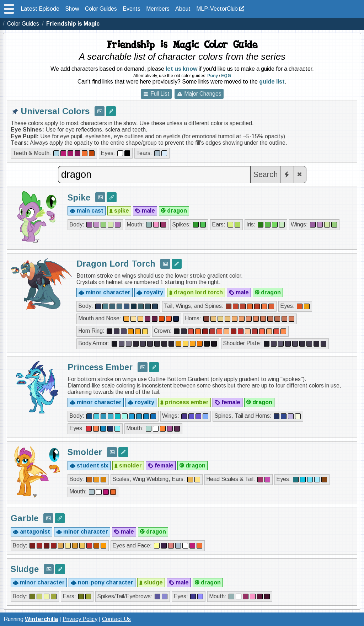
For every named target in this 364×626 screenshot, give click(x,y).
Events (132, 9)
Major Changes (203, 94)
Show (72, 9)
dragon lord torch (198, 292)
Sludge (25, 569)
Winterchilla (41, 619)
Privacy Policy (80, 619)
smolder (130, 466)
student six (93, 466)
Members (158, 9)
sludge (153, 582)
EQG (226, 76)
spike (122, 211)
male (148, 211)
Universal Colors (55, 111)
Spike (79, 197)
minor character (108, 292)
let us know (181, 69)
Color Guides (101, 9)
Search (265, 174)
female (231, 402)
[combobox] (154, 175)
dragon (177, 211)
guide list (272, 82)
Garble (25, 518)
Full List (160, 94)
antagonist (35, 532)
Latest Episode (40, 9)
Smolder (85, 452)
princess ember (187, 402)
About (183, 9)
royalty (153, 292)
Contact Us (116, 619)
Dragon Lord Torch (116, 264)
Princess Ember (100, 367)
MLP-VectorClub (217, 9)
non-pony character (106, 582)
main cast (90, 211)
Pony (213, 76)
